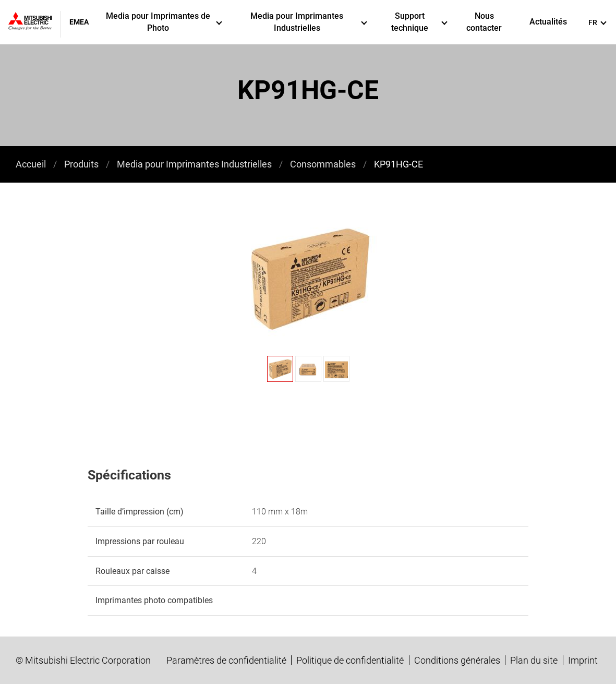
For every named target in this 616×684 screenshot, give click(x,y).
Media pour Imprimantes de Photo (164, 22)
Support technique (419, 22)
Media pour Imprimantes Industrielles (309, 22)
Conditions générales (457, 660)
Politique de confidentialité (350, 660)
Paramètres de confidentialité (226, 660)
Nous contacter (484, 22)
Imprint (583, 660)
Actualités (548, 22)
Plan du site (534, 660)
